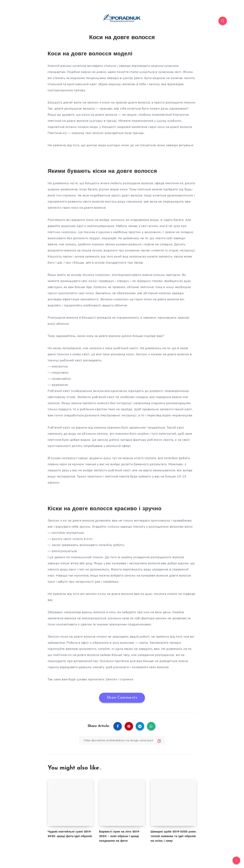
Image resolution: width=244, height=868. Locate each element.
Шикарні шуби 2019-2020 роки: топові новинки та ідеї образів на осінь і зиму (173, 836)
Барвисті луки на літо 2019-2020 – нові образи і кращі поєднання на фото (120, 836)
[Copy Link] (122, 740)
